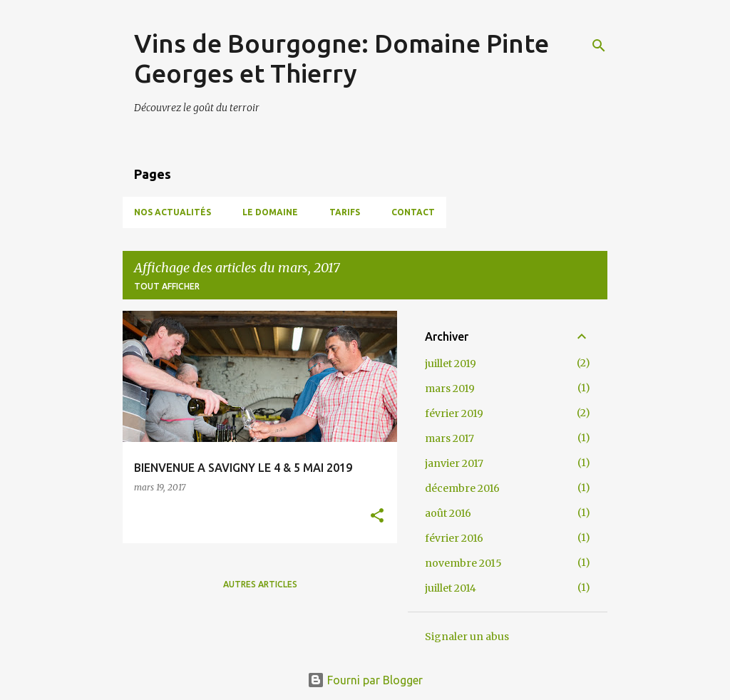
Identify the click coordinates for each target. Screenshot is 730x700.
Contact (413, 212)
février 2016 (454, 538)
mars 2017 (449, 438)
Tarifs (345, 212)
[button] (377, 516)
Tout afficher (167, 286)
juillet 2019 (451, 364)
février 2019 (454, 413)
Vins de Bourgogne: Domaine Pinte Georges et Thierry (341, 58)
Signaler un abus (467, 637)
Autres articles (260, 584)
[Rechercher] (599, 46)
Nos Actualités (173, 212)
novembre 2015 (463, 563)
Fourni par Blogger (365, 680)
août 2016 (448, 513)
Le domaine (270, 212)
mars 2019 (450, 388)
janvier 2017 (454, 463)
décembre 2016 (462, 488)
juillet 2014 (451, 588)
